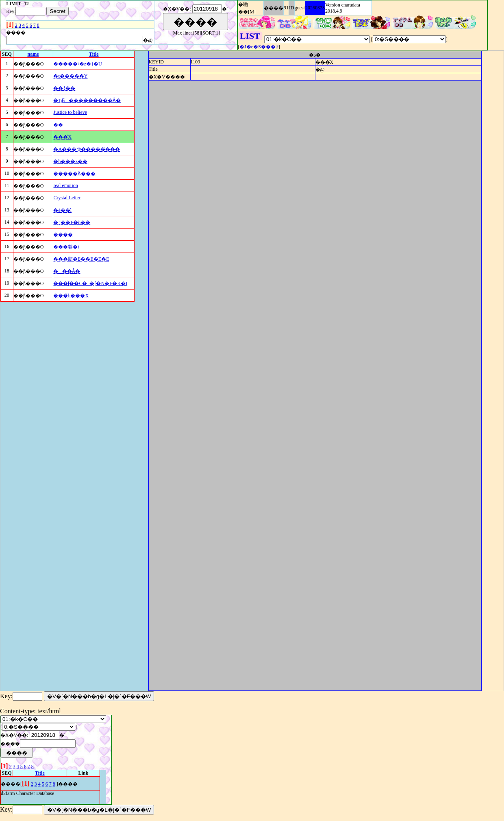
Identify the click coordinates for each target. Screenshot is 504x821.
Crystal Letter (67, 198)
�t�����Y (70, 76)
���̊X (62, 137)
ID (292, 8)
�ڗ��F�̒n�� (72, 222)
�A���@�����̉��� (87, 149)
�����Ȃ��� (74, 174)
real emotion (65, 185)
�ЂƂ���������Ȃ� (87, 100)
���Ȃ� (67, 271)
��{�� (64, 88)
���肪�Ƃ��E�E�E (81, 259)
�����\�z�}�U (77, 64)
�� (58, 125)
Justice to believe (70, 112)
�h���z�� (70, 161)
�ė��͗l (62, 210)
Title (94, 54)
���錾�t (66, 247)
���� (274, 8)
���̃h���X (71, 296)
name (33, 54)
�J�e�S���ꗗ (259, 47)
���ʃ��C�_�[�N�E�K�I (90, 283)
